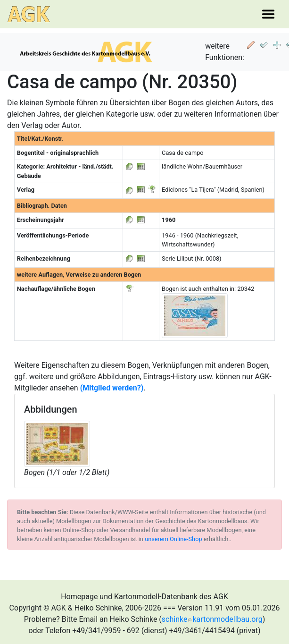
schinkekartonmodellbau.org (212, 619)
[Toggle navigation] (268, 14)
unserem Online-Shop (173, 539)
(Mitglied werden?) (112, 388)
